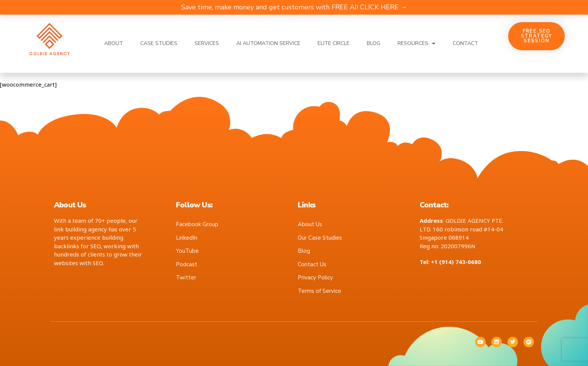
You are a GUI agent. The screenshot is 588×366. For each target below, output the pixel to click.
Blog (373, 43)
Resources (416, 43)
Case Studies (159, 43)
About (114, 43)
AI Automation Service (268, 43)
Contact (465, 43)
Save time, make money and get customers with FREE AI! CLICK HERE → (294, 7)
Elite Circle (334, 43)
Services (207, 43)
